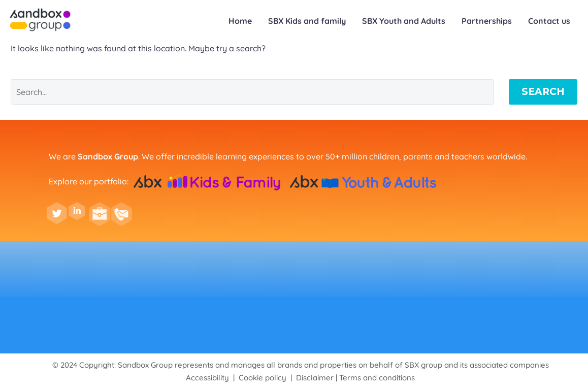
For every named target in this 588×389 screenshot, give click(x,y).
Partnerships (487, 21)
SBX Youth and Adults (404, 21)
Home (240, 21)
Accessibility (207, 378)
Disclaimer (315, 378)
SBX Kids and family (307, 21)
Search (543, 92)
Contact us (549, 21)
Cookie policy (263, 378)
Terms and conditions (377, 378)
